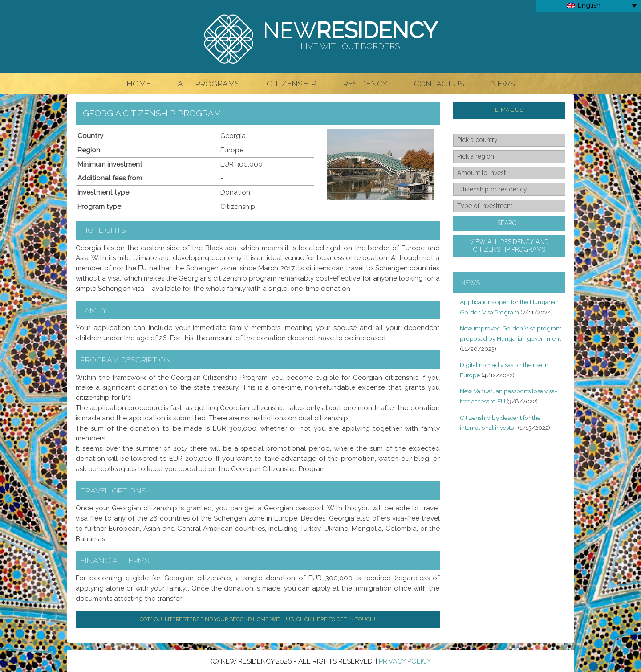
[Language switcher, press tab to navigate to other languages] (588, 6)
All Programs (209, 83)
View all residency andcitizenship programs (509, 246)
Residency (365, 83)
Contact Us (439, 83)
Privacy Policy (405, 661)
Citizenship (291, 83)
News (503, 83)
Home (139, 83)
